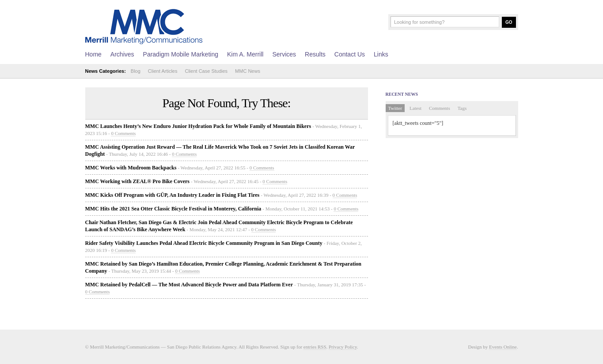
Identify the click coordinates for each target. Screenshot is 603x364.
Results (315, 54)
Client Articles (163, 71)
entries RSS (315, 347)
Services (284, 54)
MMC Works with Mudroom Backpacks (131, 168)
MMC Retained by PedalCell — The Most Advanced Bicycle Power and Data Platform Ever (189, 285)
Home (93, 54)
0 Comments (123, 133)
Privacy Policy (343, 347)
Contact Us (350, 54)
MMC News (248, 71)
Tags (462, 108)
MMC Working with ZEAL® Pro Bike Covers (138, 181)
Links (381, 54)
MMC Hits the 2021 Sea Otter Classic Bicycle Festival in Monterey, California (173, 209)
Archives (122, 54)
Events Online (503, 347)
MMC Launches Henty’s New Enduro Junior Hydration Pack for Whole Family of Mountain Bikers (198, 126)
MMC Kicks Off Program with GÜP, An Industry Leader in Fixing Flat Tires (173, 195)
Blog (136, 71)
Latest (415, 108)
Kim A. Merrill (245, 54)
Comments (440, 108)
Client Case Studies (206, 71)
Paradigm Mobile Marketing (181, 54)
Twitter (395, 108)
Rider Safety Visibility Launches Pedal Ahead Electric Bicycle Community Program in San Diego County (204, 243)
